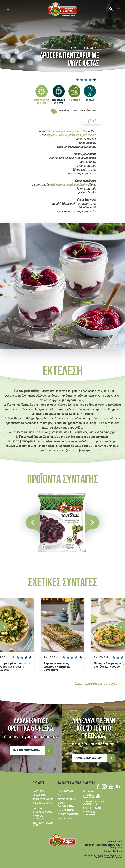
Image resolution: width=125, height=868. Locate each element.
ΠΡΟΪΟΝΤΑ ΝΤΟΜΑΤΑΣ (38, 818)
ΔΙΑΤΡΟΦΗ (89, 784)
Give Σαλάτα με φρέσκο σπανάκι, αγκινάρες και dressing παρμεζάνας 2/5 (18, 657)
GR (8, 10)
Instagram (104, 787)
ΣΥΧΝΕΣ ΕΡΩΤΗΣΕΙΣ (68, 815)
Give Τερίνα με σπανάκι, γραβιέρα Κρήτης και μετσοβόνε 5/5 (81, 657)
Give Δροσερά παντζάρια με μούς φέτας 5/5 (94, 80)
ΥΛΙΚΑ (92, 122)
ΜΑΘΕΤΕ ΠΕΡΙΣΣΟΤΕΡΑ (26, 751)
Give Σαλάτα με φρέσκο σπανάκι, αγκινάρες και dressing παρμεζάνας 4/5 (26, 657)
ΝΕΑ (60, 795)
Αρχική (76, 48)
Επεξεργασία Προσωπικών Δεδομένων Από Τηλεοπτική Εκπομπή (102, 857)
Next (121, 627)
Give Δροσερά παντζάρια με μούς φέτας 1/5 (77, 80)
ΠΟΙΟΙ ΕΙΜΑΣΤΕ (66, 791)
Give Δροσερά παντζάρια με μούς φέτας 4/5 (90, 80)
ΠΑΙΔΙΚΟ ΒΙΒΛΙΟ (66, 810)
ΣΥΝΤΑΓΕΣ (90, 48)
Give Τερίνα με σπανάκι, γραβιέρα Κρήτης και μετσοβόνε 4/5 (76, 657)
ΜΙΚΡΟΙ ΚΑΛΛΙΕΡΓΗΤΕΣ (66, 805)
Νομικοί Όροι (115, 841)
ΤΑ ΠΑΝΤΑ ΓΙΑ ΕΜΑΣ (68, 784)
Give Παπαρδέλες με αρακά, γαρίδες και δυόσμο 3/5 (122, 657)
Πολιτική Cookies (113, 851)
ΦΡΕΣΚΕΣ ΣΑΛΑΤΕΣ (43, 812)
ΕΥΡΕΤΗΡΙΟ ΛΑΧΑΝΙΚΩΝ (89, 814)
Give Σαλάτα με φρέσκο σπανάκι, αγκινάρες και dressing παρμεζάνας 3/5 (22, 657)
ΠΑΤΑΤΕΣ (37, 808)
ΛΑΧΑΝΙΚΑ (38, 791)
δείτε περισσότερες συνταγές (96, 684)
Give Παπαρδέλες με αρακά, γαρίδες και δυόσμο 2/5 (118, 657)
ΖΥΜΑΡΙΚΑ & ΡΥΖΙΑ (43, 804)
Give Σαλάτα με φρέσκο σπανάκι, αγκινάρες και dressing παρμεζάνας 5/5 (30, 657)
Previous (4, 627)
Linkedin (118, 787)
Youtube (111, 787)
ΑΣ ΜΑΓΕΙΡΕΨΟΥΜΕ (43, 800)
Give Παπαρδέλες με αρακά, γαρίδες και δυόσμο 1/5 (114, 657)
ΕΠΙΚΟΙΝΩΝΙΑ (65, 819)
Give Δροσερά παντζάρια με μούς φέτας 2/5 (82, 80)
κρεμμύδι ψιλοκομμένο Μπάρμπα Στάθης (71, 135)
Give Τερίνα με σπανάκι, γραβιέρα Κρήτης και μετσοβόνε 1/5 (64, 657)
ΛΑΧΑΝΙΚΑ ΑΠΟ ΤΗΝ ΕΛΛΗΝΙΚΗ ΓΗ (94, 803)
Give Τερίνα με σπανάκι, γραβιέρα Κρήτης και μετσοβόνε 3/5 (72, 657)
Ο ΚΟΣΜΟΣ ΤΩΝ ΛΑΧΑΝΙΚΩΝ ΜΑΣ (92, 796)
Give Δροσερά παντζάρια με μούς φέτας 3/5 (86, 80)
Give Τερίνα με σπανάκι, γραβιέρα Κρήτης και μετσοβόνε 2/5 (68, 657)
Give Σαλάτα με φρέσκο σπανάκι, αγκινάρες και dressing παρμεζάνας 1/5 (14, 657)
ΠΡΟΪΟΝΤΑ (39, 784)
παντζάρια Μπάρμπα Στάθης (71, 131)
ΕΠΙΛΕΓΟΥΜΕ (39, 795)
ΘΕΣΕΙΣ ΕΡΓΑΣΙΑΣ (67, 800)
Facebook (98, 787)
